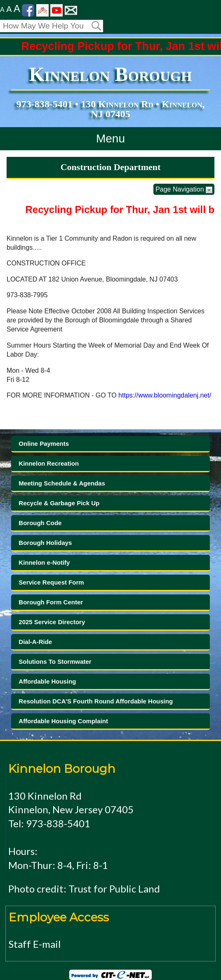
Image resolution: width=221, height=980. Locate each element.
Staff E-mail (35, 944)
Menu (110, 138)
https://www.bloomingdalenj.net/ (165, 395)
